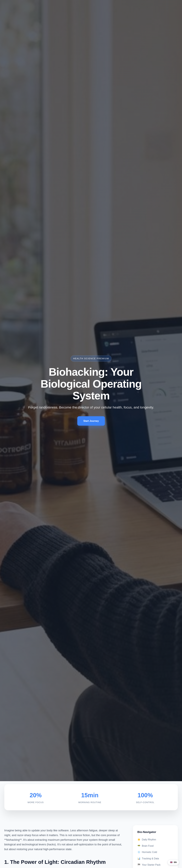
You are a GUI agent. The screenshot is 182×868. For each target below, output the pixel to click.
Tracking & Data (148, 859)
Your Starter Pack (149, 865)
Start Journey (91, 421)
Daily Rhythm (147, 840)
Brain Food (146, 846)
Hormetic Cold (147, 852)
